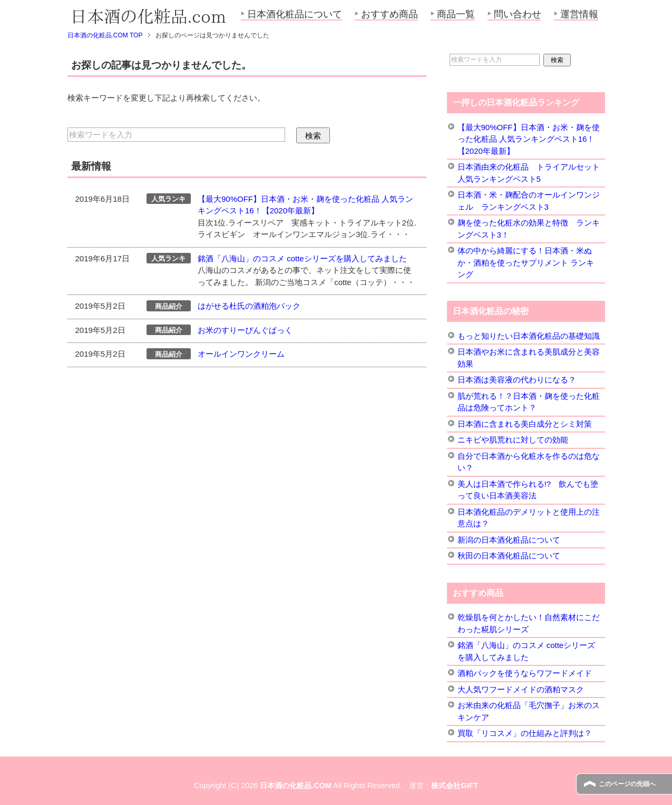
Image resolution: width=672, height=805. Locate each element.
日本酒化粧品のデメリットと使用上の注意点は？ (529, 518)
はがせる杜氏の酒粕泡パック (249, 306)
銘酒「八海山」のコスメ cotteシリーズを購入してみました (302, 258)
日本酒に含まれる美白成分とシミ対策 (525, 424)
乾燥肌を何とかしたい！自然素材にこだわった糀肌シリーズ (529, 623)
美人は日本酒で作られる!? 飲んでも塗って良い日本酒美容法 (528, 490)
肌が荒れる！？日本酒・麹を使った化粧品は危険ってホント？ (529, 402)
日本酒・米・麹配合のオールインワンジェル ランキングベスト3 (529, 201)
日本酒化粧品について (295, 14)
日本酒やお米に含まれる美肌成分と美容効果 (529, 358)
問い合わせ (518, 14)
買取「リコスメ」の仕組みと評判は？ (525, 733)
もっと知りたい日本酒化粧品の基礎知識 (529, 336)
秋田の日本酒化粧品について (509, 556)
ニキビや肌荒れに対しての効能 (513, 440)
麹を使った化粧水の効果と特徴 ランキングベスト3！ (529, 229)
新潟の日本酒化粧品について (509, 540)
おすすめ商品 (389, 14)
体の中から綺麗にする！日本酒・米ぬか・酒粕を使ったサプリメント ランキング (526, 262)
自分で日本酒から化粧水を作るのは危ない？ (529, 462)
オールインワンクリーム (241, 354)
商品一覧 (456, 14)
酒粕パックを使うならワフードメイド (525, 673)
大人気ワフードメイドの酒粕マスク (521, 689)
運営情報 (579, 14)
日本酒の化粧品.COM (296, 786)
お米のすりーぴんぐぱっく (245, 330)
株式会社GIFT (455, 786)
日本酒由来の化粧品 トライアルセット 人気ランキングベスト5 (529, 173)
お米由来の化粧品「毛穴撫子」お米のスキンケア (529, 711)
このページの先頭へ (627, 784)
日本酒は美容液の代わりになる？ (517, 380)
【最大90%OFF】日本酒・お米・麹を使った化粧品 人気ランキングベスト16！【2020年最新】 (529, 139)
